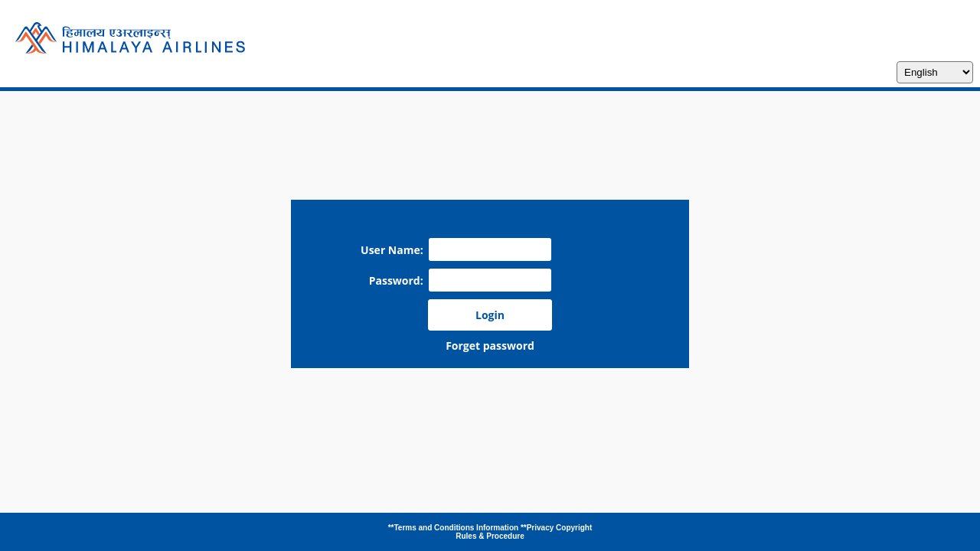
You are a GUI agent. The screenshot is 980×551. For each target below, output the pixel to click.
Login (490, 315)
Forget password (490, 346)
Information (498, 528)
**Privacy (538, 528)
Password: (399, 280)
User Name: (395, 250)
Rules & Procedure (490, 536)
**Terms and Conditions (432, 528)
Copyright (574, 528)
